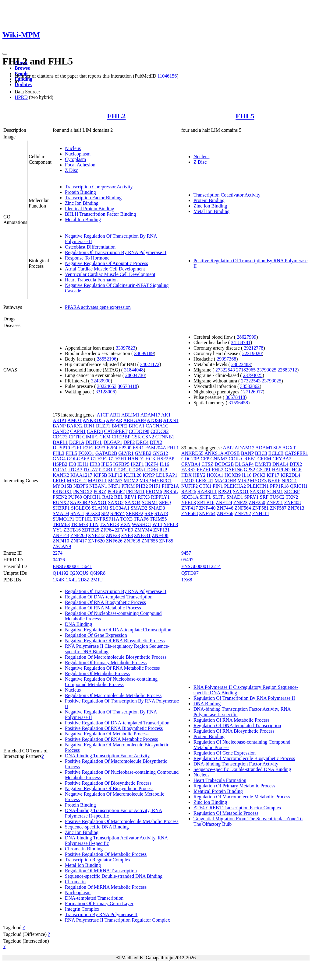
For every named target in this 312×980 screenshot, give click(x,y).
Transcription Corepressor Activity (99, 187)
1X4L (71, 580)
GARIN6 (234, 470)
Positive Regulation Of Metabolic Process (106, 854)
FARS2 (188, 470)
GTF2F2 (99, 459)
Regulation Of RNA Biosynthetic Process (105, 602)
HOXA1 (215, 475)
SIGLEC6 (81, 508)
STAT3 (161, 513)
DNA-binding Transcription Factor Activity (107, 756)
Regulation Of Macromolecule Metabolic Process (113, 695)
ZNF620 (96, 541)
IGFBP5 (121, 464)
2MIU (97, 580)
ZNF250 (257, 502)
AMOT (74, 420)
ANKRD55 (94, 420)
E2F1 (77, 448)
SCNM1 (150, 502)
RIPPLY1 (160, 497)
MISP (145, 481)
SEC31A (190, 497)
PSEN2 (60, 497)
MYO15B (62, 486)
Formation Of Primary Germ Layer (99, 903)
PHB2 (142, 486)
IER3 (95, 464)
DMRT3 (263, 464)
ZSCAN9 (62, 546)
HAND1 (136, 459)
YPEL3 (171, 524)
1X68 (187, 580)
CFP (205, 459)
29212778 (253, 348)
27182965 (246, 370)
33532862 (250, 386)
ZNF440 (207, 508)
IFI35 (107, 464)
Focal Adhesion (80, 165)
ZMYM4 (143, 530)
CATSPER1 (296, 453)
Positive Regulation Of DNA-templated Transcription (117, 723)
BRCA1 (137, 426)
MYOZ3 (258, 481)
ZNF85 (166, 541)
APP (110, 420)
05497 (187, 560)
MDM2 (131, 481)
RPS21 (225, 492)
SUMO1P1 (64, 519)
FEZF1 (204, 470)
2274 (58, 553)
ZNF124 (224, 502)
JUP (163, 470)
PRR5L (170, 492)
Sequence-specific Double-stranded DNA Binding (114, 876)
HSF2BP (165, 459)
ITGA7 (90, 470)
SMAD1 (235, 497)
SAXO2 (116, 502)
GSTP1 (263, 470)
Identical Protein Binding (90, 209)
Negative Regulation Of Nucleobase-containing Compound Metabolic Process (111, 682)
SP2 (105, 513)
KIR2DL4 (291, 475)
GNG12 (160, 453)
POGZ (100, 492)
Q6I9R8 (98, 573)
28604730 (135, 375)
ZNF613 (296, 508)
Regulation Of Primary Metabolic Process (106, 663)
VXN (125, 524)
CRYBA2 (282, 459)
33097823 (126, 348)
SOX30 (93, 513)
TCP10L (84, 519)
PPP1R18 (279, 486)
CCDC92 (160, 431)
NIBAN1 (98, 486)
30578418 (127, 386)
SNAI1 (77, 513)
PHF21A (170, 486)
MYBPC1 (162, 481)
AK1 (166, 415)
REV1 (130, 497)
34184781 (241, 342)
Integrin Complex (82, 909)
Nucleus (73, 148)
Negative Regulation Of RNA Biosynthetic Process (115, 641)
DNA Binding (78, 624)
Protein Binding (80, 192)
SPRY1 (252, 497)
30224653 (107, 386)
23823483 (241, 364)
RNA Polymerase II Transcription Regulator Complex (117, 920)
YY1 (57, 530)
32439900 (101, 381)
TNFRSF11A (106, 519)
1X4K (59, 580)
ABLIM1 (130, 415)
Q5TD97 (190, 573)
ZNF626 (114, 541)
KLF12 (115, 475)
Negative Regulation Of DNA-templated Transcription (118, 630)
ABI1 (115, 415)
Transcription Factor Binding (93, 198)
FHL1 (173, 448)
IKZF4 (152, 464)
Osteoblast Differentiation (90, 247)
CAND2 (61, 431)
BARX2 (75, 426)
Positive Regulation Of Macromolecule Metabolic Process (122, 821)
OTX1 (205, 486)
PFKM (128, 486)
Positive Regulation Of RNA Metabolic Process (111, 739)
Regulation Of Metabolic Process (97, 673)
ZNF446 (225, 508)
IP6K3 (259, 475)
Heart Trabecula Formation (91, 280)
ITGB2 (121, 470)
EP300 (125, 448)
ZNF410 (61, 541)
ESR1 (138, 448)
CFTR (75, 437)
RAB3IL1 (207, 492)
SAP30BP (80, 502)
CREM (264, 459)
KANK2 (61, 475)
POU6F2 (116, 492)
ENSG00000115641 (72, 566)
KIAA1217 (81, 475)
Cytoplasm (75, 159)
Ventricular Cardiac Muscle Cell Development (110, 274)
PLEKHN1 (258, 486)
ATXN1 (171, 420)
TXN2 (292, 497)
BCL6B (276, 453)
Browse (22, 68)
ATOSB (154, 420)
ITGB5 (136, 470)
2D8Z (84, 580)
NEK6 (274, 481)
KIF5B (100, 475)
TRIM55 (158, 519)
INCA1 (60, 470)
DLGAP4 (244, 464)
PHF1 (155, 486)
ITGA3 (75, 470)
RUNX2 (61, 502)
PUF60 (75, 497)
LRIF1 (59, 481)
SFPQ (165, 502)
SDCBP (292, 492)
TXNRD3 (109, 524)
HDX (187, 475)
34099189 (144, 353)
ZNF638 (132, 541)
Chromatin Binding (84, 849)
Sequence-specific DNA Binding (97, 827)
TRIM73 (80, 524)
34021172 (150, 364)
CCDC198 (139, 431)
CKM (105, 437)
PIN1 (218, 486)
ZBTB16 (72, 530)
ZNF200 (79, 535)
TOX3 (127, 519)
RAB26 (189, 492)
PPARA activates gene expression (98, 307)
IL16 (164, 464)
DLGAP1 (113, 442)
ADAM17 (150, 415)
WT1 (157, 524)
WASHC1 (141, 524)
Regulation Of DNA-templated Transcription (109, 597)
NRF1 (114, 486)
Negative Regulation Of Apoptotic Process (106, 263)
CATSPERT (116, 431)
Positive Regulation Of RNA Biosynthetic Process (114, 728)
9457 (186, 553)
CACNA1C (157, 426)
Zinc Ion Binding (82, 203)
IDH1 (83, 464)
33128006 (105, 392)
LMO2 (188, 481)
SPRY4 (117, 513)
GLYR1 (126, 453)
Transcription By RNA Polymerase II (101, 914)
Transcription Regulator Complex (98, 860)
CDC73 (60, 437)
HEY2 (199, 475)
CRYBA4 (191, 464)
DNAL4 (280, 464)
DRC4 (142, 442)
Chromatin (75, 882)
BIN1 (89, 426)
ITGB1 (106, 470)
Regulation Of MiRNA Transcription (101, 871)
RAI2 (108, 497)
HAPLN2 (281, 470)
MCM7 (115, 481)
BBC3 (261, 453)
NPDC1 (289, 481)
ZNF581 (261, 508)
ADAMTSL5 (268, 448)
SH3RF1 (61, 508)
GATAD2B (106, 453)
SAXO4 (133, 502)
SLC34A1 (120, 508)
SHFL (206, 497)
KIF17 (273, 475)
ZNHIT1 (261, 513)
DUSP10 (61, 448)
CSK (136, 437)
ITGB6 (151, 470)
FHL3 (58, 453)
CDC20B (190, 459)
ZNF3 (127, 535)
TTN (94, 524)
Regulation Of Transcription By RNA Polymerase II (116, 252)
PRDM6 (154, 492)
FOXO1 (86, 453)
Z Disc (71, 170)
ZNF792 (243, 513)
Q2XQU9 (79, 573)
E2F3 (100, 448)
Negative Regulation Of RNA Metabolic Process (112, 668)
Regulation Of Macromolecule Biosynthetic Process (116, 657)
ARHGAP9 (135, 420)
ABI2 (228, 448)
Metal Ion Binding (83, 220)
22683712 (287, 370)
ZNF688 (190, 513)
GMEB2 (143, 453)
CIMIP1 (90, 437)
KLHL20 (133, 475)
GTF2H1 (118, 459)
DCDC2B (224, 464)
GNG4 (59, 459)
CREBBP (121, 437)
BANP (59, 426)
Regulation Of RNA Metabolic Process (103, 608)
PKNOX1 (62, 492)
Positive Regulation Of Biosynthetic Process (108, 783)
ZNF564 (243, 508)
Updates (23, 84)
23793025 (267, 370)
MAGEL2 (77, 481)
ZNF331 (142, 535)
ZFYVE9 (124, 530)
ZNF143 (61, 535)
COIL (234, 459)
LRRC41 (205, 481)
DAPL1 (60, 442)
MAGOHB (225, 481)
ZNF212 (96, 535)
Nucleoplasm (78, 154)
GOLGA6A (78, 459)
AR (119, 420)
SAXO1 (99, 502)
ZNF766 (225, 513)
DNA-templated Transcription (94, 898)
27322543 (225, 370)
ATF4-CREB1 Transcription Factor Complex (237, 808)
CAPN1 (78, 431)
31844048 (134, 370)
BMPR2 (119, 426)
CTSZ (207, 464)
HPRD (21, 97)
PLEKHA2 (235, 486)
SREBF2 (135, 513)
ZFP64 (107, 530)
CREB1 (249, 459)
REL (119, 497)
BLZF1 (103, 426)
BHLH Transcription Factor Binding (100, 214)
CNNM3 (219, 459)
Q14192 (61, 573)
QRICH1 (92, 497)
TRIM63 (61, 524)
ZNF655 (150, 541)
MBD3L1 (97, 481)
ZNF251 (275, 502)
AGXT (289, 448)
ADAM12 (245, 448)
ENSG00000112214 (201, 566)
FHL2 (116, 116)
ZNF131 (161, 530)
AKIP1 (60, 420)
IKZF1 (137, 464)
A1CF (103, 415)
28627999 (246, 337)
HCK (151, 459)
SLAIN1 (100, 508)
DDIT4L (94, 442)
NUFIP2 (190, 486)
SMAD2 (139, 508)
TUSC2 (277, 497)
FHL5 (245, 116)
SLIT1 (219, 497)
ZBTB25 (91, 530)
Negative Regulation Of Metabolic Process (107, 734)
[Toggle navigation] (5, 54)
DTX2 (156, 442)
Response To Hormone (87, 258)
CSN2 (148, 437)
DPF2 (129, 442)
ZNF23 (113, 535)
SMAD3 (157, 508)
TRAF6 (141, 519)
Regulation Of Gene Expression (96, 635)
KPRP (149, 475)
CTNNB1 (165, 437)
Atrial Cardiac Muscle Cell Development (105, 269)
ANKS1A (214, 453)
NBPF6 (81, 486)
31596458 (238, 403)
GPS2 (249, 470)
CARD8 (95, 431)
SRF (149, 513)
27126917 (253, 392)
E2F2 (88, 448)
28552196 (107, 359)
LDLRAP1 (167, 475)
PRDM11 (135, 492)
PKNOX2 (83, 492)
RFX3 (144, 497)
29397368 (226, 359)
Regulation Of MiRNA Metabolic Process (106, 887)
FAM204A (156, 448)
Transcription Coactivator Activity (227, 195)
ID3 (72, 464)
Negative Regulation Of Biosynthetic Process (109, 788)
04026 (59, 560)
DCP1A (77, 442)
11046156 (167, 76)
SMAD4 (61, 513)
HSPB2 (60, 464)
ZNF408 (160, 535)
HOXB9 (233, 475)
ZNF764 (207, 513)
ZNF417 (79, 541)
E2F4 (112, 448)
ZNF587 (278, 508)
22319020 (252, 353)
